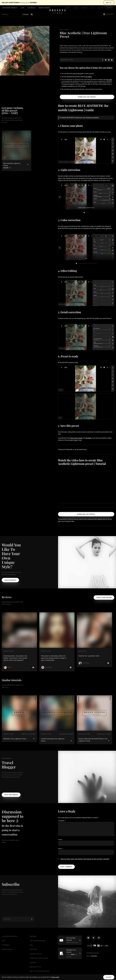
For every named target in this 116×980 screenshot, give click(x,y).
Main (61, 30)
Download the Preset (87, 97)
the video (109, 80)
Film (93, 8)
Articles (33, 949)
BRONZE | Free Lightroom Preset (15, 739)
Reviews (33, 936)
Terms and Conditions (39, 958)
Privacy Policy (36, 954)
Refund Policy (36, 967)
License (33, 963)
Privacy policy (55, 977)
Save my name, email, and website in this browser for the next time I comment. (85, 859)
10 (94, 263)
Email (61, 849)
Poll (32, 945)
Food (76, 8)
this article (89, 438)
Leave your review (104, 598)
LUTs (23, 8)
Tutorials (32, 8)
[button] (108, 14)
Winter (101, 8)
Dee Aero (94, 956)
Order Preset (44, 8)
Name (61, 840)
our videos (89, 77)
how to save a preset (76, 438)
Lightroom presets (10, 8)
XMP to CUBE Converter (39, 971)
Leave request (10, 580)
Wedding (85, 8)
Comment (62, 821)
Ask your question (38, 941)
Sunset (68, 8)
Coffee (109, 8)
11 (96, 263)
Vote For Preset (11, 795)
